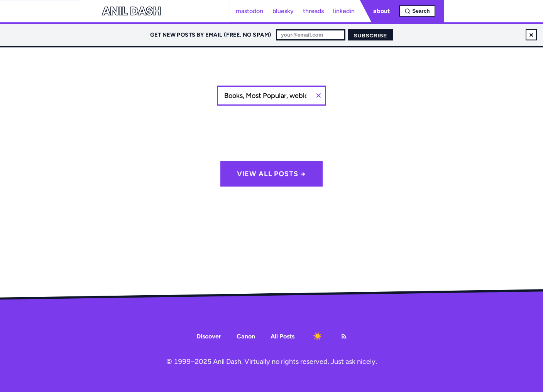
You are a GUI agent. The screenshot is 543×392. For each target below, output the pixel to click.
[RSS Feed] (344, 336)
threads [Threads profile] (313, 11)
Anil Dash (131, 11)
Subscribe (370, 36)
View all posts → (271, 174)
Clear (318, 95)
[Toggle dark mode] (318, 336)
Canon (246, 336)
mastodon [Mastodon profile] (250, 11)
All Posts (282, 336)
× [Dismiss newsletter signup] (531, 34)
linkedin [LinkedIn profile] (344, 11)
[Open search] (417, 11)
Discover (209, 336)
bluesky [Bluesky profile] (283, 11)
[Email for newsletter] (311, 35)
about (381, 11)
